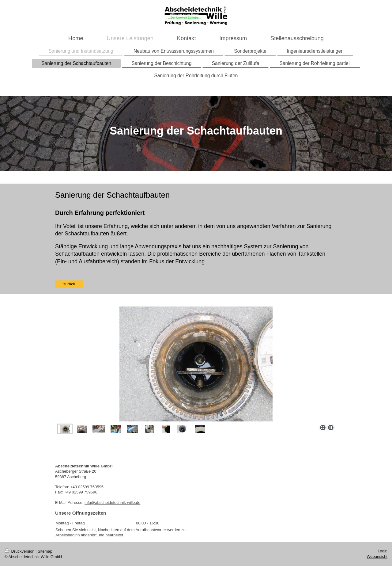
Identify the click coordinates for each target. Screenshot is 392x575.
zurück (69, 284)
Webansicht (377, 556)
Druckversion (20, 551)
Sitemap (45, 551)
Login (383, 551)
